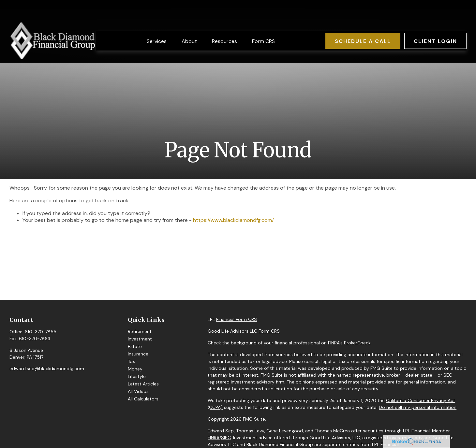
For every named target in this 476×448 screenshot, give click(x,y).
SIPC (226, 438)
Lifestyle (137, 376)
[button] (157, 22)
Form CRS (269, 331)
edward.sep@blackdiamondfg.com (47, 369)
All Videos (138, 391)
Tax (131, 361)
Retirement (140, 331)
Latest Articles (143, 384)
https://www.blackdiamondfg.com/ (233, 220)
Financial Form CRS (237, 319)
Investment (140, 339)
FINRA (214, 438)
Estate (135, 346)
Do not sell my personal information (418, 407)
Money (135, 369)
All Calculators (143, 399)
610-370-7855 (41, 332)
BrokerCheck (357, 343)
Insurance (138, 354)
